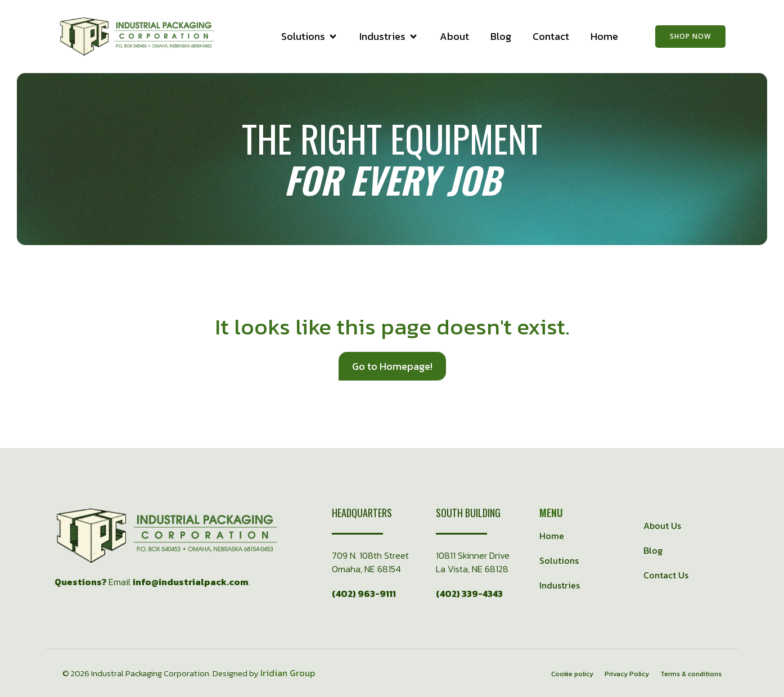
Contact (551, 37)
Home (604, 37)
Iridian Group (288, 673)
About (454, 37)
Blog (501, 37)
